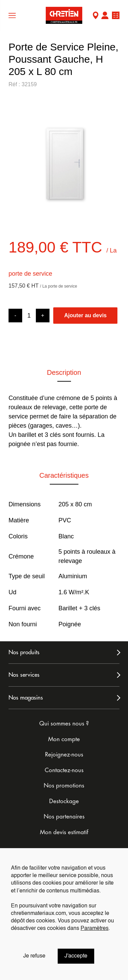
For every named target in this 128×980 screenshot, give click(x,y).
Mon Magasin (96, 16)
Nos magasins (26, 698)
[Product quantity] (29, 316)
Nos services (24, 675)
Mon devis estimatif (64, 832)
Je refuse (34, 956)
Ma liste (116, 16)
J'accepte (76, 956)
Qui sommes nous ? (64, 724)
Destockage (64, 801)
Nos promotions (64, 786)
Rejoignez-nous (64, 755)
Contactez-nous (64, 770)
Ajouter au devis (85, 315)
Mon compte (105, 16)
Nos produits (24, 652)
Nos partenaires (64, 817)
